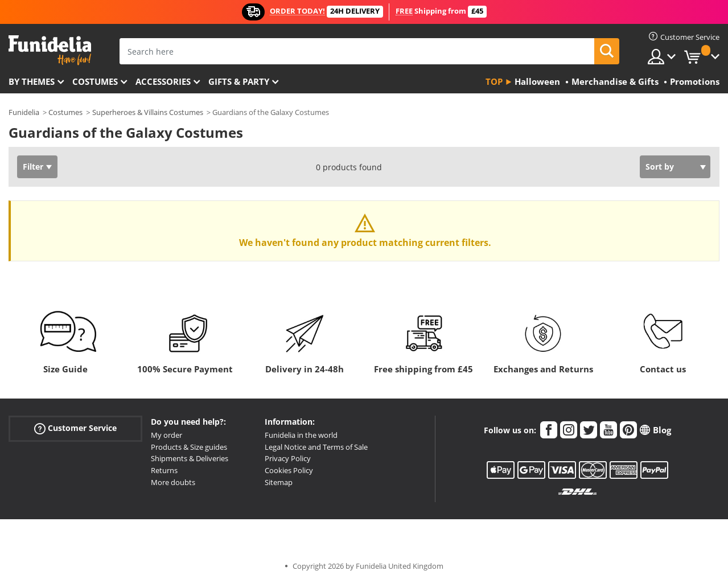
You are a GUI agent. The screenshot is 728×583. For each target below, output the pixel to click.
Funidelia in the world (301, 435)
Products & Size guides (189, 447)
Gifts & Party (239, 81)
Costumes (95, 81)
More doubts (173, 482)
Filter (33, 167)
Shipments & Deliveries (190, 458)
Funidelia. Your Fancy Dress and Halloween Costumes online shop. (50, 50)
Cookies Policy (289, 470)
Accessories (163, 81)
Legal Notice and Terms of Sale (316, 447)
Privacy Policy (288, 458)
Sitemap (279, 482)
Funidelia (24, 112)
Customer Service (75, 428)
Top (494, 81)
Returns (164, 470)
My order (166, 435)
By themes (32, 81)
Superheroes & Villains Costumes (148, 112)
